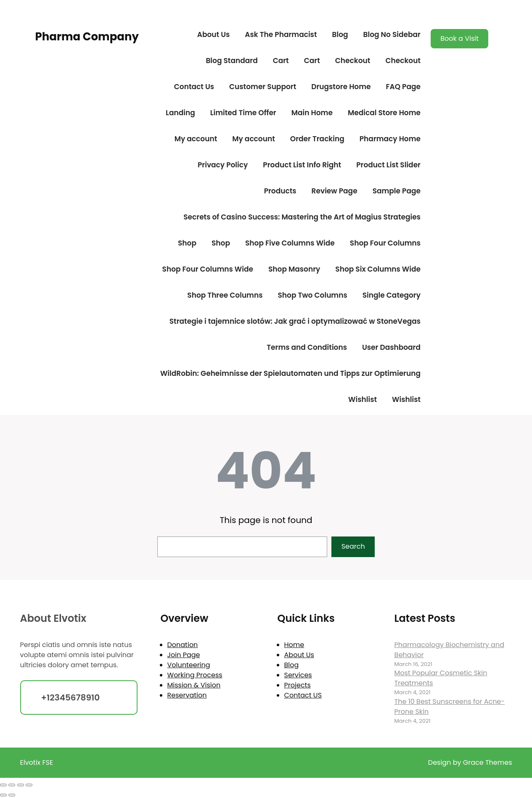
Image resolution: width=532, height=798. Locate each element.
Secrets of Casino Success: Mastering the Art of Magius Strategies (302, 217)
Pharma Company (87, 37)
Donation (183, 645)
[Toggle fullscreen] (12, 785)
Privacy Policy (223, 165)
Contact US (303, 695)
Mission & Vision (194, 685)
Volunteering (189, 665)
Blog (340, 34)
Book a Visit (459, 38)
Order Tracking (317, 139)
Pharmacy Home (390, 139)
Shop (187, 243)
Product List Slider (388, 165)
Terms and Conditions (307, 347)
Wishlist (363, 399)
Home (294, 645)
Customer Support (263, 87)
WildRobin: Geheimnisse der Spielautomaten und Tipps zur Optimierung (290, 373)
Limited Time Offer (243, 113)
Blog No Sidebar (392, 34)
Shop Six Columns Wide (378, 269)
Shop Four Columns (385, 243)
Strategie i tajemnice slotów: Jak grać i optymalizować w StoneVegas (295, 321)
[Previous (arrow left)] (3, 795)
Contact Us (194, 87)
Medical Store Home (384, 113)
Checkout (353, 61)
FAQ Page (403, 87)
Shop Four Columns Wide (208, 269)
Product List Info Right (302, 165)
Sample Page (397, 191)
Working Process (195, 675)
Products (280, 191)
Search (353, 546)
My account (196, 139)
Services (298, 675)
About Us (214, 34)
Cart (281, 61)
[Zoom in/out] (3, 785)
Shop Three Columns (225, 295)
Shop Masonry (294, 269)
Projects (298, 685)
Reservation (187, 695)
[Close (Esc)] (29, 785)
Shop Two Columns (312, 295)
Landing (180, 113)
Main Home (312, 113)
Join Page (184, 655)
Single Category (392, 295)
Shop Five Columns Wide (290, 243)
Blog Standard (232, 61)
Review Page (335, 191)
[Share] (21, 785)
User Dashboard (391, 347)
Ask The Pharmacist (281, 34)
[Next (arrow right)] (12, 795)
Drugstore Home (341, 87)
